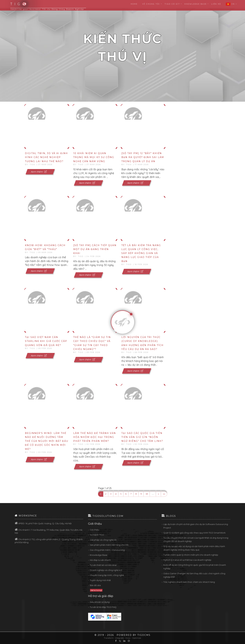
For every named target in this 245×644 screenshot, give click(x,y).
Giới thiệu (94, 530)
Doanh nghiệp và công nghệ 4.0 (106, 570)
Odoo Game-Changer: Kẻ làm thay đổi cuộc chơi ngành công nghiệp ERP (194, 575)
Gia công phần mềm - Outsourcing (107, 550)
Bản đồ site (95, 585)
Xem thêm (39, 172)
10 (147, 494)
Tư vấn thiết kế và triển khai (103, 565)
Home (134, 4)
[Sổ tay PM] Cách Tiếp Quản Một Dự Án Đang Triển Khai (95, 249)
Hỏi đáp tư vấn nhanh (100, 560)
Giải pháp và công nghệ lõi (103, 540)
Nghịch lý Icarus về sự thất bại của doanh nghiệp (187, 560)
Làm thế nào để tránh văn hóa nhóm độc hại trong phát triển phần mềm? (95, 437)
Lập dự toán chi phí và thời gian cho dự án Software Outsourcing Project (196, 526)
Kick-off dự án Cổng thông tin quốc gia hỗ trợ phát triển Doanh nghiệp (195, 567)
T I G (17, 4)
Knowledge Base (99, 555)
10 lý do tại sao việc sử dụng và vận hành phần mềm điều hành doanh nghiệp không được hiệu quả (194, 548)
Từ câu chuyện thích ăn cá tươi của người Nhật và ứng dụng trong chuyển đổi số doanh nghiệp (196, 540)
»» (164, 494)
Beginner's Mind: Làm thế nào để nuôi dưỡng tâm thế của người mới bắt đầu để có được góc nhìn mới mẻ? (47, 441)
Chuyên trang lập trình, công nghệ (107, 575)
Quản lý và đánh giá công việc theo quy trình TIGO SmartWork (194, 533)
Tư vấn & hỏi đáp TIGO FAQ (103, 607)
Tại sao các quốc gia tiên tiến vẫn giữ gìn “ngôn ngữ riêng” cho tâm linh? (142, 437)
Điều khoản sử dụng (100, 602)
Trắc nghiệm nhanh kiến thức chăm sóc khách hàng (189, 582)
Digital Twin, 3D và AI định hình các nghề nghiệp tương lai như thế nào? (46, 157)
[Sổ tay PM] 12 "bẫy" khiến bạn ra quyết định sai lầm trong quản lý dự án (143, 157)
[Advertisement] (205, 125)
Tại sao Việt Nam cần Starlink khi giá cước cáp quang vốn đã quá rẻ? (46, 341)
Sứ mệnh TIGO (97, 535)
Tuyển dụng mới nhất (100, 580)
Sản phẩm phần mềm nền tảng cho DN (109, 545)
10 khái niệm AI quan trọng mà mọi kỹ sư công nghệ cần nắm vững (94, 157)
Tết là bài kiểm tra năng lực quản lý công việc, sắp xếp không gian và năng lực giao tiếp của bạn (141, 253)
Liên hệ (216, 4)
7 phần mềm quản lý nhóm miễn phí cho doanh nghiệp (191, 555)
